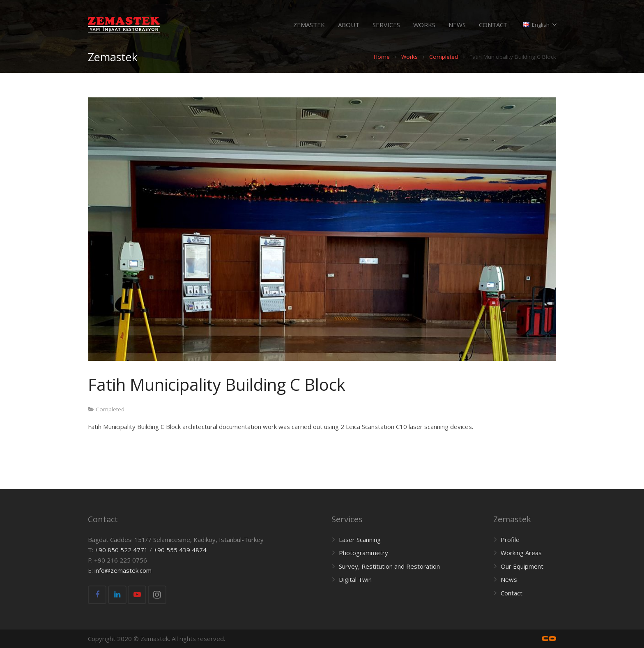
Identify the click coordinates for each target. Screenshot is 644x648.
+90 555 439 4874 (180, 550)
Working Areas (521, 553)
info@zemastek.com (123, 570)
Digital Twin (355, 580)
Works (409, 65)
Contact (512, 593)
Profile (510, 540)
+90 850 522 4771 (121, 550)
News (509, 580)
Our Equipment (522, 566)
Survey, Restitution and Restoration (389, 566)
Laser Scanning (360, 540)
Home (382, 65)
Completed (444, 65)
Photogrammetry (363, 553)
